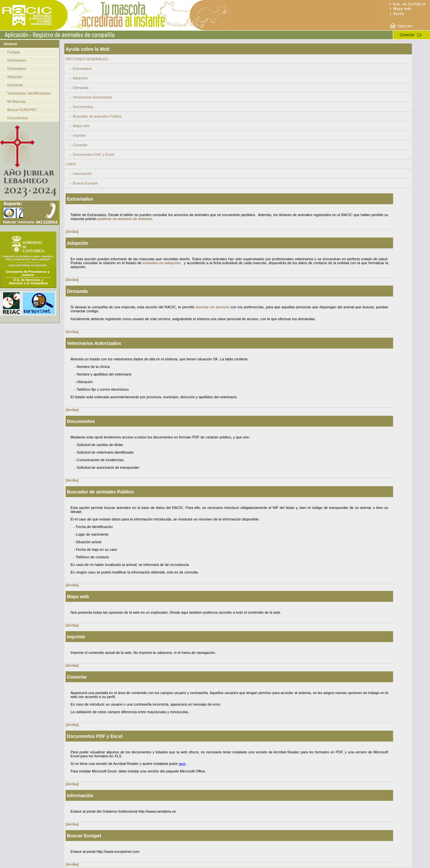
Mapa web (81, 126)
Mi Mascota (16, 101)
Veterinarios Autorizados (92, 97)
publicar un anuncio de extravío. (125, 219)
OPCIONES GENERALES (87, 59)
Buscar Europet (85, 183)
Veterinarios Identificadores (29, 93)
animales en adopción (162, 263)
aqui (182, 764)
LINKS (71, 164)
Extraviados (17, 69)
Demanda (15, 85)
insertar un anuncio (213, 307)
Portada (14, 52)
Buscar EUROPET (22, 110)
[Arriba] (72, 232)
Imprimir (79, 135)
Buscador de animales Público (97, 116)
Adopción (15, 77)
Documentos (17, 118)
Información (17, 60)
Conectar (80, 145)
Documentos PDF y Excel (93, 154)
